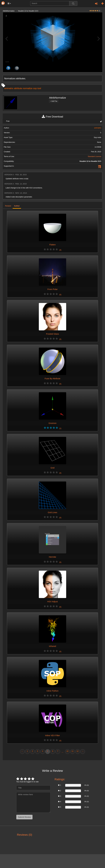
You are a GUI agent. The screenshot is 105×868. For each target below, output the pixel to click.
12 (78, 751)
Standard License (94, 156)
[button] (9, 3)
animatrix (9, 88)
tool (39, 88)
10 (67, 751)
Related (8, 206)
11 (72, 751)
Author (17, 206)
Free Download (52, 117)
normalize (28, 88)
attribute (18, 88)
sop (35, 88)
